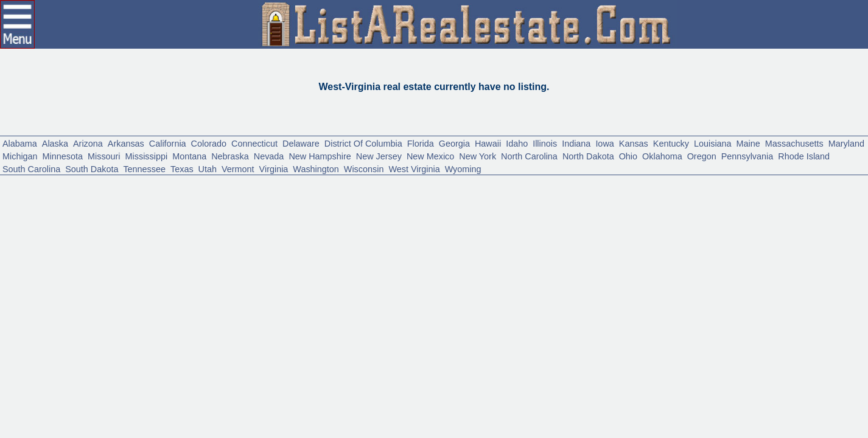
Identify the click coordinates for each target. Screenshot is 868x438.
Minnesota (299, 211)
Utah (681, 227)
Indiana (722, 194)
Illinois (684, 194)
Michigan (245, 211)
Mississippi (404, 211)
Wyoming (153, 243)
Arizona (110, 194)
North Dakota (114, 227)
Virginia (764, 227)
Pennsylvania (312, 227)
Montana (458, 211)
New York (821, 211)
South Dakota (536, 227)
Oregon (256, 227)
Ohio (163, 227)
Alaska (69, 194)
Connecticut (319, 194)
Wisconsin (28, 243)
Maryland (195, 211)
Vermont (719, 227)
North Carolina (39, 227)
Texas (649, 227)
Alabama (25, 194)
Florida (529, 194)
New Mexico (762, 211)
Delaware (377, 194)
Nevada (558, 211)
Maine (71, 211)
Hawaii (613, 194)
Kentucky (840, 194)
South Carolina (460, 227)
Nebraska (509, 211)
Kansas (793, 194)
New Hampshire (622, 211)
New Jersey (697, 211)
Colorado (261, 194)
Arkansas (157, 194)
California (209, 194)
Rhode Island (384, 227)
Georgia (571, 194)
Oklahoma (206, 227)
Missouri (351, 211)
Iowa (758, 194)
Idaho (648, 194)
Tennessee (603, 227)
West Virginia (92, 243)
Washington (817, 227)
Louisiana (26, 211)
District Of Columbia (456, 194)
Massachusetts (129, 211)
